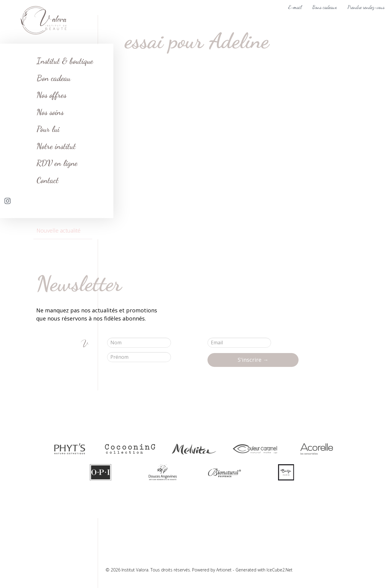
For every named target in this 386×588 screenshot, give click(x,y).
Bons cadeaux (324, 7)
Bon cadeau (54, 78)
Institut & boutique (65, 61)
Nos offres (51, 95)
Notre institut (56, 146)
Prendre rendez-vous (366, 7)
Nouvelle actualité (59, 230)
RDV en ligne (57, 163)
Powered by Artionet (212, 570)
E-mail (295, 7)
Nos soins (50, 112)
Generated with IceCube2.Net (264, 570)
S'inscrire (253, 360)
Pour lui (48, 129)
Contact (47, 180)
